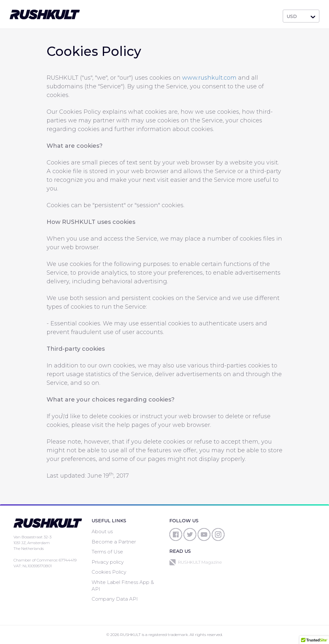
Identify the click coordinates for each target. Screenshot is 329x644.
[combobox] (301, 16)
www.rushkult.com (209, 78)
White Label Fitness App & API (123, 586)
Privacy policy (108, 562)
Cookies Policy (109, 572)
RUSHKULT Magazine (196, 562)
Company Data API (115, 599)
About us (102, 531)
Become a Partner (114, 542)
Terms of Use (107, 552)
